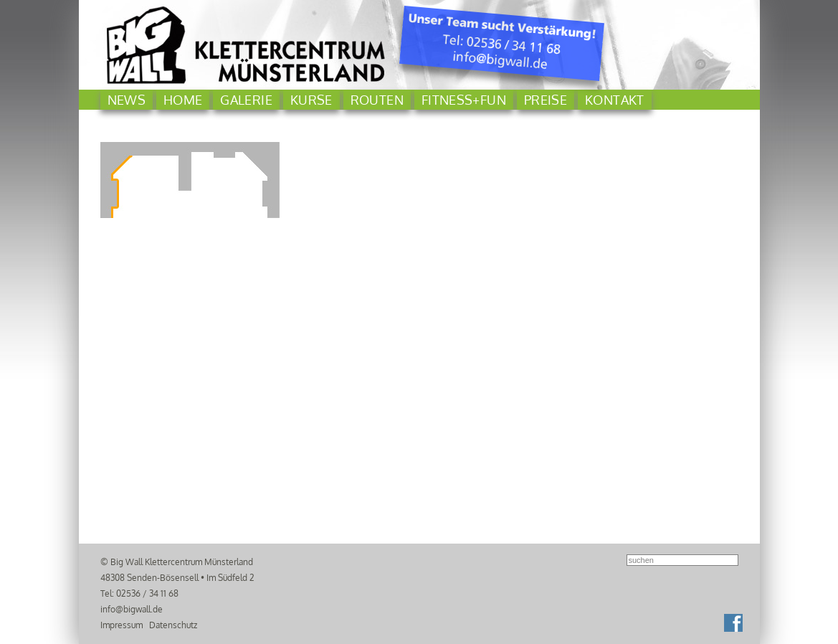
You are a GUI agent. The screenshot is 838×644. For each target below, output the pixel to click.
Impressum (122, 625)
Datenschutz (173, 625)
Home (183, 100)
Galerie (246, 100)
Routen (377, 100)
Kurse (311, 100)
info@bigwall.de (132, 609)
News (127, 100)
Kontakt (615, 100)
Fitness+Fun (464, 100)
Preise (546, 100)
